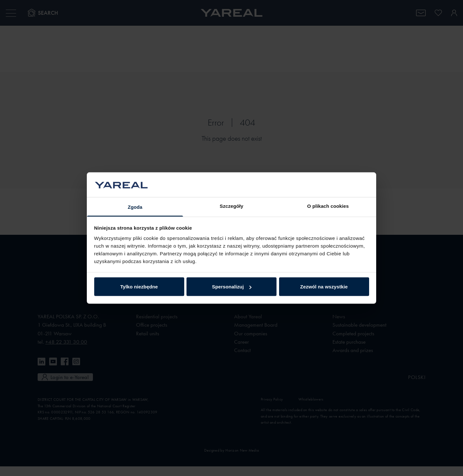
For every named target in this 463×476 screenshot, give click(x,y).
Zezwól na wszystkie (324, 287)
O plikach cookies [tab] (328, 206)
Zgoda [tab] (135, 207)
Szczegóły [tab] (231, 206)
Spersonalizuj (232, 287)
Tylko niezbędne (139, 287)
